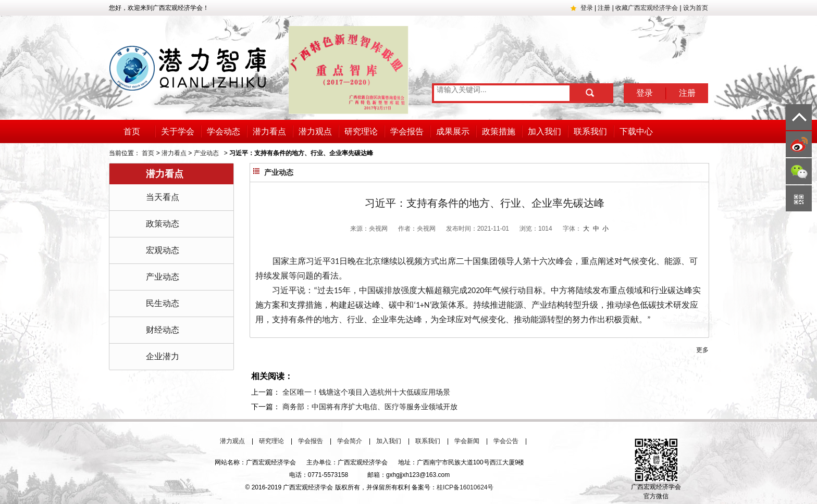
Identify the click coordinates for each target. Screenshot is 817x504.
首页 (132, 131)
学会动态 (224, 131)
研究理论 (361, 131)
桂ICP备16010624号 (465, 487)
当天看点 (163, 197)
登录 (587, 8)
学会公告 (506, 441)
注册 (604, 8)
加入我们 (544, 131)
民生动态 (163, 303)
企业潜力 (163, 356)
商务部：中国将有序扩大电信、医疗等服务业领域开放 (370, 407)
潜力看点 (269, 131)
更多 (702, 350)
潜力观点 (315, 131)
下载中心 (636, 131)
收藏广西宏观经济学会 (647, 8)
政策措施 (499, 131)
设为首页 (696, 8)
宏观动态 (163, 250)
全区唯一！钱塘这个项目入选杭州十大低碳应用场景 (366, 392)
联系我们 (590, 131)
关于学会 (178, 131)
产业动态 (206, 153)
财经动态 (163, 330)
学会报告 (407, 131)
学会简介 (350, 441)
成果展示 (453, 131)
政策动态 (163, 224)
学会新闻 (467, 441)
